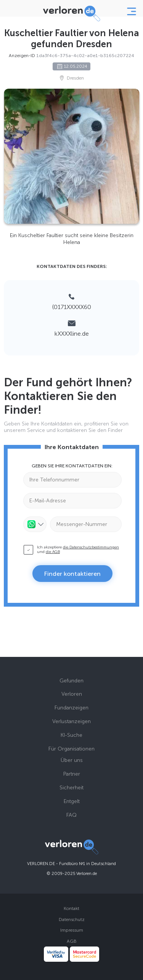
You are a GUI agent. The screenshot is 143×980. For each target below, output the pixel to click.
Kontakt (71, 908)
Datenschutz (72, 919)
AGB (72, 941)
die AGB (53, 552)
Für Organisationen (71, 749)
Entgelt (72, 801)
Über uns (72, 760)
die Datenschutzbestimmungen (91, 547)
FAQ (71, 815)
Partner (72, 774)
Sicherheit (71, 788)
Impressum (72, 930)
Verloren (72, 694)
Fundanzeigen (71, 708)
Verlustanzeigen (71, 721)
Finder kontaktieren (72, 574)
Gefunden (71, 681)
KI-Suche (71, 735)
